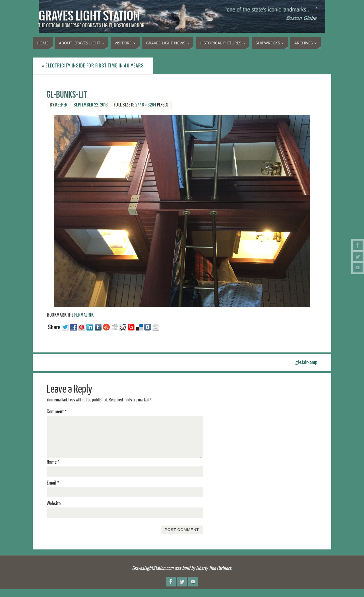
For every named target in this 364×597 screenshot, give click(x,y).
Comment (57, 412)
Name (53, 462)
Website (54, 504)
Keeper (61, 105)
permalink (84, 315)
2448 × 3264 (146, 105)
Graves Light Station (89, 16)
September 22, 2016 (91, 105)
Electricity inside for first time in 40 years (93, 66)
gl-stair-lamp (306, 362)
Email (53, 483)
